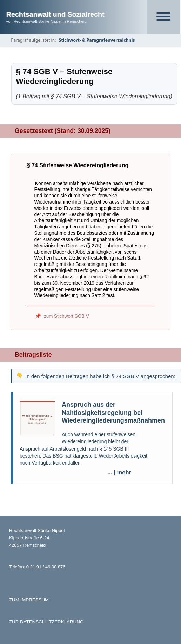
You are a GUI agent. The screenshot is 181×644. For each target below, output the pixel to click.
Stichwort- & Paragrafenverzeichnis (97, 40)
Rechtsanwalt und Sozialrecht (55, 14)
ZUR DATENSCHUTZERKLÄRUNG (46, 622)
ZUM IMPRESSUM (29, 600)
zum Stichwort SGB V (66, 316)
